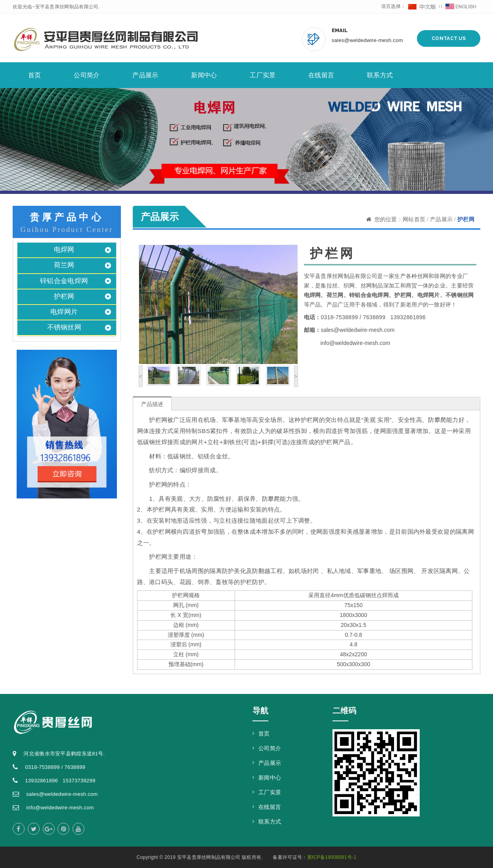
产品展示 (145, 75)
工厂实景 (263, 75)
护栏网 (64, 296)
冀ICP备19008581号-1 (332, 857)
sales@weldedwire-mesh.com (367, 40)
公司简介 (87, 75)
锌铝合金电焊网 (64, 281)
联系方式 (380, 75)
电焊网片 (64, 312)
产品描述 (152, 404)
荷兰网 (64, 265)
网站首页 (414, 219)
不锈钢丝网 (64, 327)
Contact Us (449, 38)
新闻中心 (204, 75)
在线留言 (321, 75)
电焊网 (64, 250)
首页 (35, 75)
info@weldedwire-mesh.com (355, 343)
